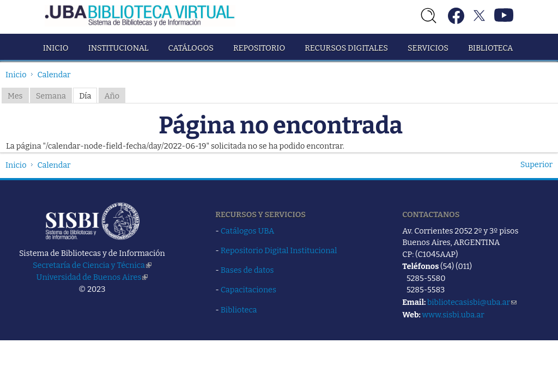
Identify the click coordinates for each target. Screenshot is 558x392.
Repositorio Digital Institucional (279, 250)
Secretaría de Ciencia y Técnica (92, 265)
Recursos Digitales (346, 48)
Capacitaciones (248, 290)
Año (112, 96)
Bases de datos (247, 270)
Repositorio (259, 48)
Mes (15, 96)
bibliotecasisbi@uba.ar (472, 302)
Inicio (56, 48)
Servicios (428, 48)
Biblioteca (490, 48)
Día (85, 96)
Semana (51, 96)
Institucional (119, 48)
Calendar (54, 75)
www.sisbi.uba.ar (453, 315)
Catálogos (191, 48)
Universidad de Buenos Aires (92, 277)
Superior (536, 164)
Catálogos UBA (247, 231)
